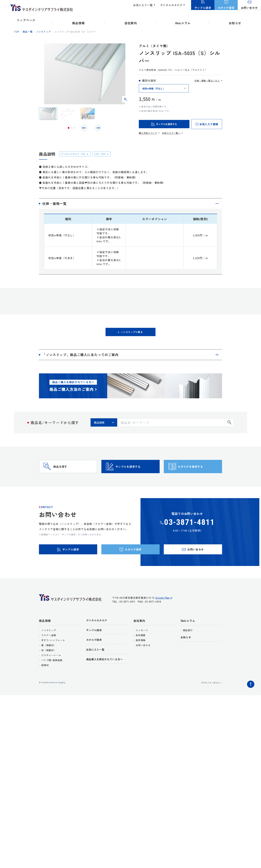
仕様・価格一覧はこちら (207, 81)
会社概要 (141, 650)
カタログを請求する (199, 473)
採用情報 (141, 655)
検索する (230, 424)
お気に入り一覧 (145, 7)
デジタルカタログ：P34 (76, 154)
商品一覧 (28, 32)
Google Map (163, 614)
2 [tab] (72, 129)
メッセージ (142, 645)
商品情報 (45, 635)
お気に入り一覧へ (171, 133)
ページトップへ (250, 698)
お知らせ (235, 20)
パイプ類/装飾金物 (52, 675)
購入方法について (148, 133)
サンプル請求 (95, 646)
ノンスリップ (44, 32)
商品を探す (67, 473)
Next (97, 129)
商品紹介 (188, 645)
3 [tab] (75, 129)
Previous (85, 129)
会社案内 (139, 635)
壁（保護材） (49, 660)
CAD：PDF (106, 154)
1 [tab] (69, 129)
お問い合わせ (143, 660)
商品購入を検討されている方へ (107, 676)
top (17, 32)
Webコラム (188, 635)
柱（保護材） (49, 665)
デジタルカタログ (172, 7)
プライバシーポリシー (210, 697)
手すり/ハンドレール (53, 655)
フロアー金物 (49, 650)
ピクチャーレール (51, 670)
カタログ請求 (95, 656)
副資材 (45, 680)
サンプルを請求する (136, 473)
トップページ (26, 20)
